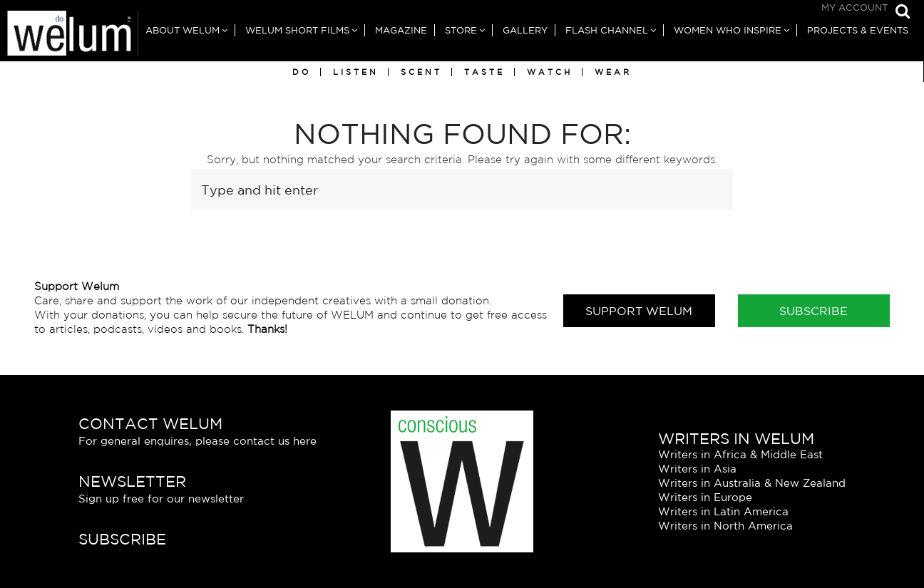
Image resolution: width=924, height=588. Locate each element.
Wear (613, 72)
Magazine (401, 30)
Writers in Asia (697, 469)
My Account (854, 7)
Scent (421, 72)
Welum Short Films (297, 30)
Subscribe (813, 311)
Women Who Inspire (728, 30)
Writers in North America (725, 526)
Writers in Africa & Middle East (740, 454)
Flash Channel (607, 30)
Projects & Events (858, 30)
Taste (484, 72)
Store (461, 30)
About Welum (183, 30)
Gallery (525, 30)
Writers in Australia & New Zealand (752, 483)
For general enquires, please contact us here (197, 441)
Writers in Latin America (723, 511)
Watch (550, 72)
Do (302, 72)
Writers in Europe (705, 497)
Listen (356, 72)
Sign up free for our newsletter (161, 499)
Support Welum (639, 311)
